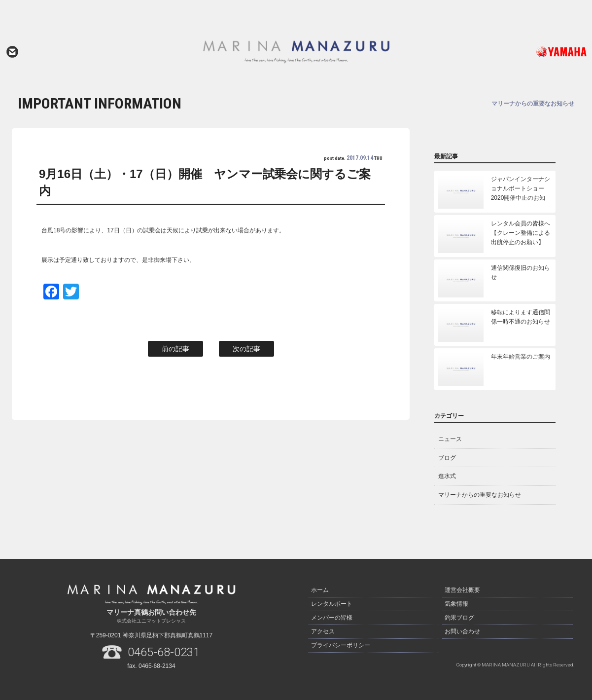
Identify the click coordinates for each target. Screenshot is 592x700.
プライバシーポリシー (341, 645)
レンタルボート (332, 604)
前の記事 (175, 349)
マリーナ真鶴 (296, 52)
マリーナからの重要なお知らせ (480, 495)
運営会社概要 (462, 590)
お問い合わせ (12, 52)
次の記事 (246, 349)
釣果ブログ (459, 618)
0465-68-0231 (164, 652)
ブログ (447, 458)
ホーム (320, 590)
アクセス (323, 631)
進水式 (447, 476)
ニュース (450, 439)
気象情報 (456, 604)
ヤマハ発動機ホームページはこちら (530, 52)
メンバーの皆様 (332, 618)
